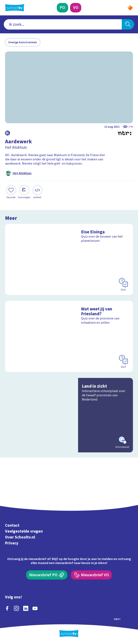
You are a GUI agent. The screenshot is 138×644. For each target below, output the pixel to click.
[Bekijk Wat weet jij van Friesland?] (69, 336)
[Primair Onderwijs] (62, 8)
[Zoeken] (128, 24)
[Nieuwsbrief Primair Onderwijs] (47, 575)
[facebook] (7, 608)
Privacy (12, 543)
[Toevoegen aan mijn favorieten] (11, 192)
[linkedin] (26, 608)
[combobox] (63, 24)
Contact (12, 526)
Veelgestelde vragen (24, 531)
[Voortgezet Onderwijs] (76, 8)
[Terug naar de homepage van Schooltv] (15, 8)
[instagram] (16, 608)
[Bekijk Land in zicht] (69, 415)
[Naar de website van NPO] (130, 8)
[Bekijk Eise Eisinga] (69, 259)
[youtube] (35, 608)
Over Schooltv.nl (20, 537)
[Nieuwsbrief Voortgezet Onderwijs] (91, 575)
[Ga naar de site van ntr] (117, 619)
